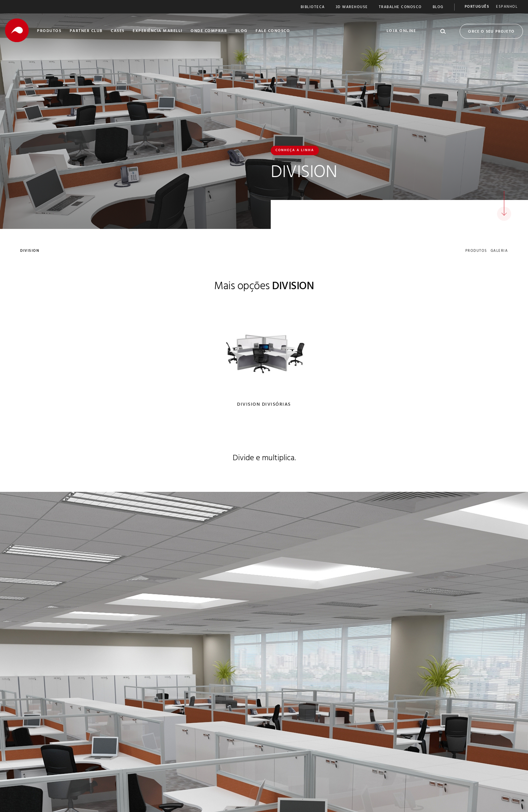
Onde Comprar (209, 31)
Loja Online (401, 31)
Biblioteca (313, 8)
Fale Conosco (273, 31)
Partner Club (86, 31)
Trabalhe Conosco (400, 8)
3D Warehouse (352, 8)
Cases (118, 31)
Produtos (49, 31)
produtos (476, 251)
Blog (438, 8)
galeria (499, 251)
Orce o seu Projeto (491, 32)
